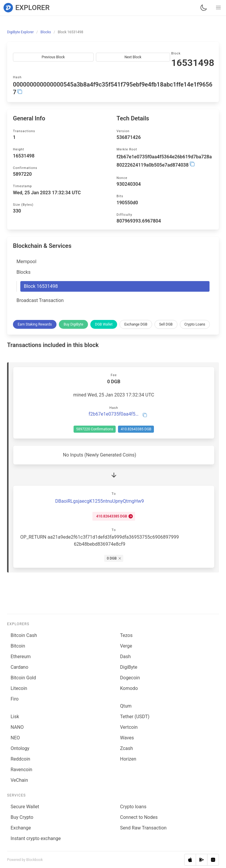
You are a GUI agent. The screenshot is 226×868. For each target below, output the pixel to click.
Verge (126, 646)
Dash (125, 657)
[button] (218, 8)
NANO (17, 727)
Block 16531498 (41, 286)
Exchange (21, 828)
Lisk (15, 717)
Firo (15, 699)
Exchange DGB (136, 324)
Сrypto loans (133, 807)
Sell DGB (166, 324)
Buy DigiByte (73, 324)
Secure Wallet (25, 807)
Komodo (129, 688)
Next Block (133, 57)
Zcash (127, 748)
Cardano (19, 667)
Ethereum (21, 657)
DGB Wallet (104, 324)
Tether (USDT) (135, 717)
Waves (127, 738)
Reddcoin (20, 759)
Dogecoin (130, 678)
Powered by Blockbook (25, 860)
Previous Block (53, 57)
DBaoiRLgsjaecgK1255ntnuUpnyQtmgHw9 (100, 501)
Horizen (128, 759)
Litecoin (19, 688)
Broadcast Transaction (40, 300)
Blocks (24, 272)
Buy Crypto (22, 817)
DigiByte (129, 667)
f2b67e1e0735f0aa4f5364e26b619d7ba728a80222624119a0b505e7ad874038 (114, 414)
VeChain (19, 780)
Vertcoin (129, 727)
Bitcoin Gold (23, 678)
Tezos (126, 635)
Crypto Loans (195, 324)
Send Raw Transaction (143, 828)
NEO (15, 738)
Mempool (26, 262)
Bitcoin (18, 646)
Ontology (20, 748)
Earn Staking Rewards (35, 324)
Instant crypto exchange (36, 838)
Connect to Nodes (139, 817)
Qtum (126, 706)
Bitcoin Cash (24, 635)
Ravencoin (21, 770)
